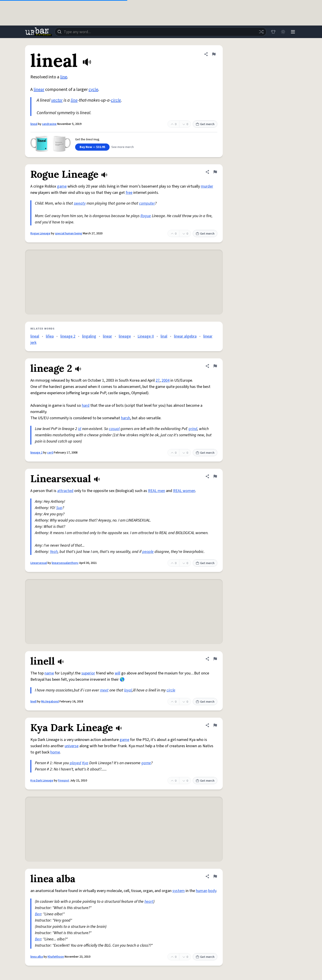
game (62, 186)
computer (147, 203)
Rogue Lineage (40, 233)
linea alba (37, 957)
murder (207, 186)
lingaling (89, 336)
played (75, 763)
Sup (59, 508)
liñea (50, 336)
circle (116, 100)
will (118, 673)
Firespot (64, 781)
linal (164, 336)
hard (86, 405)
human (202, 891)
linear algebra (185, 336)
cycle (93, 90)
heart (149, 902)
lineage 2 (68, 336)
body (212, 891)
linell (33, 702)
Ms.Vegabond (50, 702)
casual (114, 429)
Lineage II (146, 336)
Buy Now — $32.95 (92, 147)
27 (158, 380)
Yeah (54, 552)
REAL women (184, 491)
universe (72, 746)
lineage (125, 336)
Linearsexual (39, 563)
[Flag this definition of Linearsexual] (215, 476)
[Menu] (293, 32)
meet (104, 690)
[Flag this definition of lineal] (214, 54)
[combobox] (161, 32)
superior (88, 673)
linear (39, 90)
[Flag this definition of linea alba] (215, 876)
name (49, 673)
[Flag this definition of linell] (215, 659)
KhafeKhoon (56, 957)
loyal (128, 690)
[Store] (273, 32)
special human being (69, 233)
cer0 (50, 453)
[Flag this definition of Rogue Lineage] (215, 172)
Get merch (205, 124)
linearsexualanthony (65, 563)
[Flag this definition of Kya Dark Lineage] (215, 725)
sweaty (80, 203)
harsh (126, 418)
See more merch (123, 147)
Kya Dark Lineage (42, 781)
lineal (34, 124)
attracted (65, 491)
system (179, 891)
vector (57, 100)
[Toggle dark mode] (283, 32)
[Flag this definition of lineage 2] (215, 366)
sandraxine (49, 124)
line (64, 77)
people (148, 552)
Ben (38, 914)
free (129, 193)
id (80, 429)
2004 (165, 380)
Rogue (146, 216)
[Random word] (261, 32)
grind (193, 429)
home (55, 752)
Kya (85, 763)
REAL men (157, 491)
